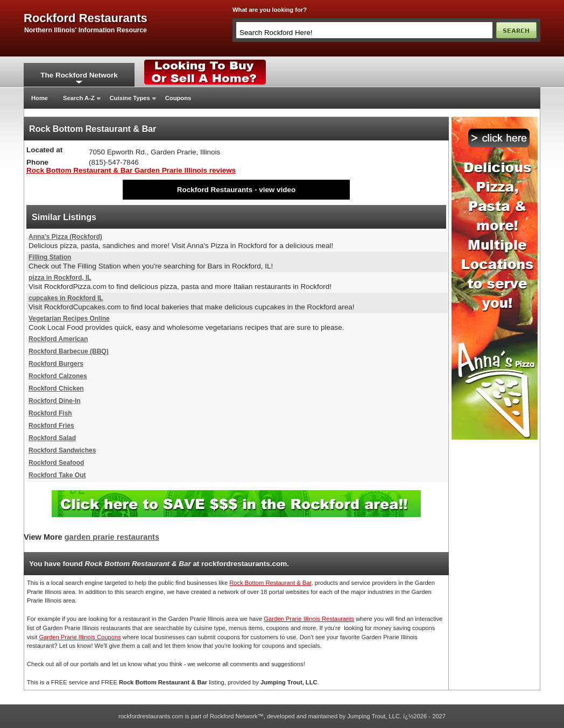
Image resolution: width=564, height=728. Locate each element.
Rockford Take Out (57, 475)
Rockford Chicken (56, 388)
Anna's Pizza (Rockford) (65, 237)
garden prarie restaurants (112, 537)
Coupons (178, 98)
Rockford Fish (50, 413)
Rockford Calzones (58, 376)
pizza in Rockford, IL (60, 278)
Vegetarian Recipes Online (69, 319)
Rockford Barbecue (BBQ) (69, 351)
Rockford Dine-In (55, 401)
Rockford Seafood (56, 463)
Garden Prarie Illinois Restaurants (309, 619)
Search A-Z (79, 98)
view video (277, 190)
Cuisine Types (130, 98)
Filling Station (50, 257)
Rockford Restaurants (215, 190)
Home (40, 98)
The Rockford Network (79, 75)
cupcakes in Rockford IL (66, 298)
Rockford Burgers (56, 364)
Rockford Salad (52, 438)
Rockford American (58, 339)
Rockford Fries (51, 426)
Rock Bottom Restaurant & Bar (270, 583)
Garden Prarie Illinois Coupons (80, 637)
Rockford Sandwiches (62, 450)
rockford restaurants (86, 18)
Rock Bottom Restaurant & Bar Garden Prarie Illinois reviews (131, 170)
